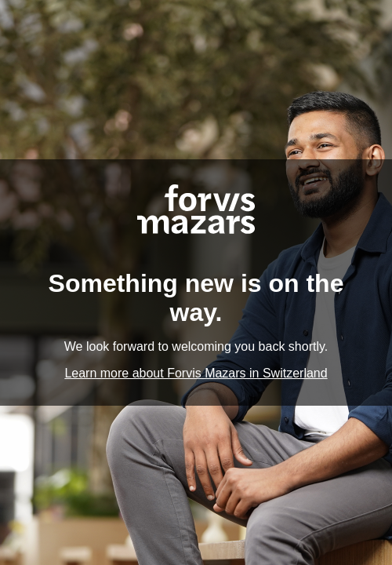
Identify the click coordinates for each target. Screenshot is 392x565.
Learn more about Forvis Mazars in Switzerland (196, 373)
